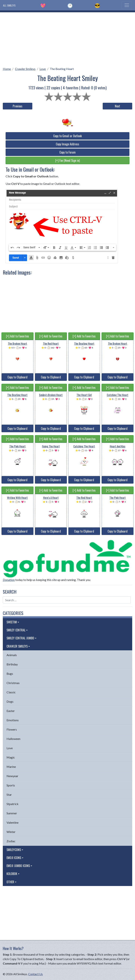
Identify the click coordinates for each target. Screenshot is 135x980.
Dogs (10, 701)
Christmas (13, 683)
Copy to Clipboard (17, 377)
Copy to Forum (67, 152)
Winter (11, 832)
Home (7, 69)
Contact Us (35, 974)
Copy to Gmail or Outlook (67, 136)
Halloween (13, 739)
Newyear (12, 776)
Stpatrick (13, 804)
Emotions (13, 720)
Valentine (13, 822)
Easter (11, 711)
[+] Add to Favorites (17, 336)
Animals (12, 655)
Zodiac (11, 841)
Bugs (10, 674)
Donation (9, 580)
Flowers (12, 729)
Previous (18, 106)
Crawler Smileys (25, 69)
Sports (11, 785)
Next (117, 106)
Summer (12, 813)
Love (43, 69)
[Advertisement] (67, 38)
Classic (11, 692)
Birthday (12, 664)
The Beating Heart (62, 69)
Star (9, 795)
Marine (11, 767)
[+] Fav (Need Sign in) (67, 160)
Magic (11, 757)
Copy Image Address (67, 144)
